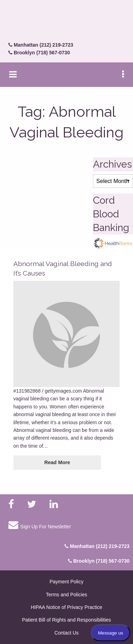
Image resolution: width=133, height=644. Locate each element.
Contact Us (66, 633)
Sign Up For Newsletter (40, 525)
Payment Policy (66, 582)
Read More (57, 462)
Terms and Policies (67, 595)
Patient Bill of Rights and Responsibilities (67, 620)
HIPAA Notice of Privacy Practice (67, 607)
